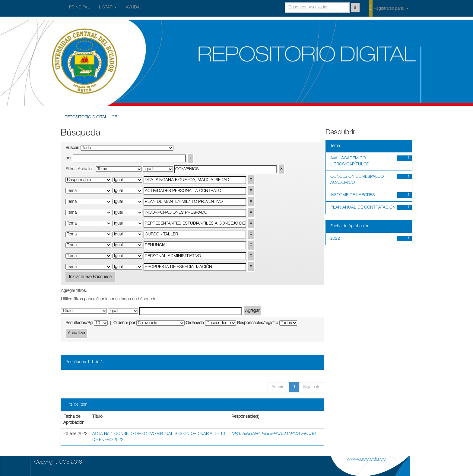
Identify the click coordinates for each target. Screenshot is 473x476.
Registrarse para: (389, 8)
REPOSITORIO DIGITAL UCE (91, 117)
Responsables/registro (258, 323)
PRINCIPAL (79, 8)
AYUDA (133, 8)
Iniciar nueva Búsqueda (90, 277)
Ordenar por (124, 323)
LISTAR (108, 8)
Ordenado (195, 323)
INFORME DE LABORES (353, 195)
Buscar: (72, 148)
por (68, 158)
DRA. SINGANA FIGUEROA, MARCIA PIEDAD (274, 434)
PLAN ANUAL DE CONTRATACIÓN (363, 208)
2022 (335, 239)
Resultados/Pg (79, 323)
